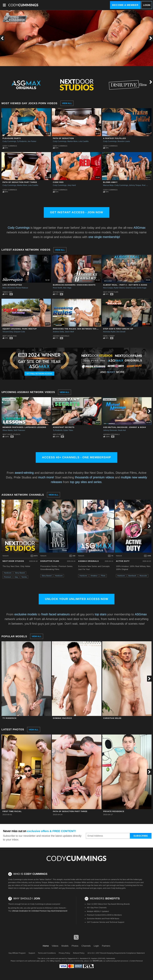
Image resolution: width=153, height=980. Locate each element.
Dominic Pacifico (62, 718)
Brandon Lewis (124, 141)
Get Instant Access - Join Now (77, 212)
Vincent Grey (8, 332)
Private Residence (114, 811)
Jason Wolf (69, 332)
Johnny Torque (135, 185)
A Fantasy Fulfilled (115, 138)
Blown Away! (110, 182)
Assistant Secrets (64, 427)
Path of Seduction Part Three (20, 182)
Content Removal (136, 961)
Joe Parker (32, 141)
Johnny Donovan (110, 430)
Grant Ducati (131, 288)
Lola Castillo (84, 141)
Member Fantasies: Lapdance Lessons (24, 427)
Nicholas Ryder (109, 332)
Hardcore (8, 573)
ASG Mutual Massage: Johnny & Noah (125, 427)
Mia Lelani (95, 882)
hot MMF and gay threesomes (63, 888)
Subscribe (141, 836)
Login (147, 5)
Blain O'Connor (9, 288)
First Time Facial (12, 811)
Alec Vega (67, 288)
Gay (16, 577)
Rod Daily (146, 185)
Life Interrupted (12, 285)
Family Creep (109, 336)
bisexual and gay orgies (92, 888)
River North (58, 288)
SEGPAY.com (97, 961)
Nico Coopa (108, 288)
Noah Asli (122, 430)
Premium (8, 577)
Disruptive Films (50, 561)
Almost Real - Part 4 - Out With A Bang (125, 285)
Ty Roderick (22, 141)
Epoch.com (23, 961)
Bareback (132, 576)
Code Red (58, 182)
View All (67, 103)
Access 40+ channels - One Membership (76, 457)
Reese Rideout (22, 288)
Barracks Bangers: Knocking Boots (74, 285)
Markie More (72, 141)
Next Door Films (111, 292)
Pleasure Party (12, 138)
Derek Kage (142, 288)
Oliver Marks (8, 430)
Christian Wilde (112, 718)
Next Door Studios (11, 434)
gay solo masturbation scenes (38, 888)
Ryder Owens (119, 288)
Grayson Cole (19, 332)
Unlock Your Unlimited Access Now (77, 599)
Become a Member (125, 5)
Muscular (143, 576)
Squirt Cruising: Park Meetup (20, 329)
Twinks (24, 577)
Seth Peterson (19, 430)
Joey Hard (72, 185)
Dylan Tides (68, 430)
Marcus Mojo (108, 185)
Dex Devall (121, 332)
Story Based (20, 573)
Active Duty (58, 292)
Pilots (103, 576)
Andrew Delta (58, 332)
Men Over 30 (58, 434)
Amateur (94, 576)
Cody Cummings (9, 141)
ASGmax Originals (61, 336)
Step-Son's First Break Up (118, 329)
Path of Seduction (63, 138)
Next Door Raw (10, 336)
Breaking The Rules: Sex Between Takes (76, 329)
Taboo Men (7, 292)
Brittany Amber (54, 882)
